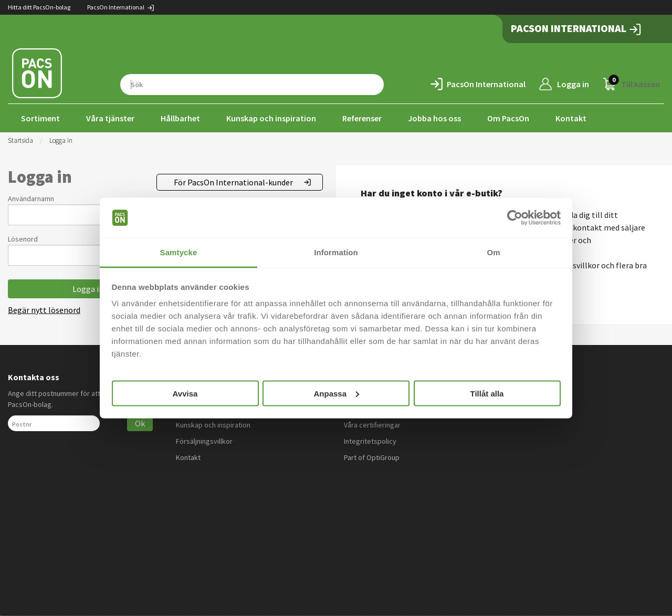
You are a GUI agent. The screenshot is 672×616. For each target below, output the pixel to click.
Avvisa (185, 393)
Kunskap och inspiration (271, 118)
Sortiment (40, 118)
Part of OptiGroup (372, 457)
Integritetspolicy (370, 441)
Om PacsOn (508, 118)
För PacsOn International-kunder (233, 182)
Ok (140, 423)
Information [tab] (336, 252)
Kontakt (571, 118)
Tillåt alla (487, 393)
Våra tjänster (110, 118)
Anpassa (336, 393)
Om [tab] (493, 252)
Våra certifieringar (372, 425)
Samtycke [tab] (179, 252)
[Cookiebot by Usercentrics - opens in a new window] (515, 218)
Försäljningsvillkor (204, 441)
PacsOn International (121, 7)
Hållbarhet (180, 118)
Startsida (20, 140)
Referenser (362, 118)
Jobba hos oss (434, 118)
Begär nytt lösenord (44, 310)
